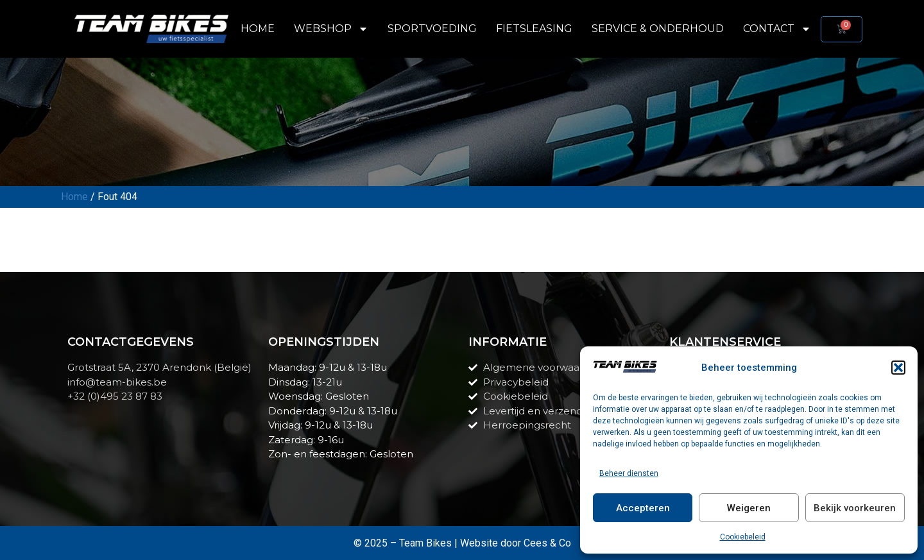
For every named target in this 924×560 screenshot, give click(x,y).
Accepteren (643, 508)
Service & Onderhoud (658, 29)
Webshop (331, 29)
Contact (777, 29)
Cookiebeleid (743, 537)
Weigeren (749, 508)
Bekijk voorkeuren (855, 508)
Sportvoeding (432, 29)
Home (258, 29)
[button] (898, 368)
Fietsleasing (534, 29)
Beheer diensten (629, 473)
